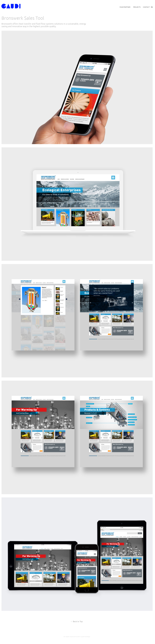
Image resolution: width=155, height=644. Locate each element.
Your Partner (125, 7)
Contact (146, 7)
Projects (137, 7)
